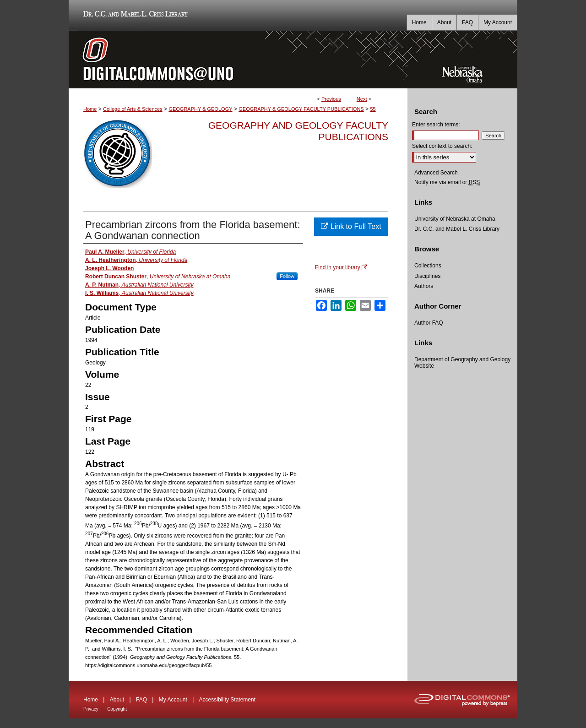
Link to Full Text (351, 226)
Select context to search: (442, 146)
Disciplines (427, 276)
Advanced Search (436, 173)
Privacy (91, 709)
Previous (331, 99)
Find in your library (341, 267)
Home (90, 109)
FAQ (141, 700)
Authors (424, 286)
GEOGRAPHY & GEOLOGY (200, 109)
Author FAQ (429, 323)
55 (373, 109)
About (117, 700)
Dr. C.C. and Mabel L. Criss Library (134, 15)
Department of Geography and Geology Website (462, 363)
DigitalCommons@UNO (238, 60)
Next (362, 99)
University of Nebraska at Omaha (455, 219)
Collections (428, 266)
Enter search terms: (436, 125)
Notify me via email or (447, 182)
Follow (287, 276)
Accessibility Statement (227, 700)
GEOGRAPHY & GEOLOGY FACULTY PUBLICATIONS (301, 109)
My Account (173, 700)
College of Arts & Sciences (133, 109)
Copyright (117, 709)
